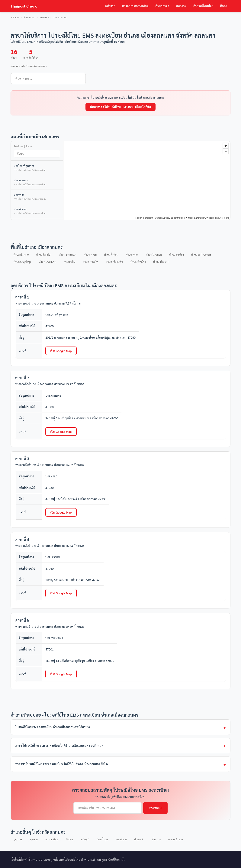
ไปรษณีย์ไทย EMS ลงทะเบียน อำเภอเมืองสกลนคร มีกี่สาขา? (53, 727)
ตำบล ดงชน (90, 254)
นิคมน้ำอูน (102, 839)
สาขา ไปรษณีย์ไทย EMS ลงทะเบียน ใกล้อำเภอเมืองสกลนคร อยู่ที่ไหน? (59, 745)
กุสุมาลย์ (18, 839)
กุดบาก (34, 839)
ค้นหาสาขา (162, 6)
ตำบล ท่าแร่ (132, 254)
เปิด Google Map (61, 351)
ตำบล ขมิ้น (69, 262)
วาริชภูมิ (85, 839)
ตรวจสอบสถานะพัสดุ (135, 6)
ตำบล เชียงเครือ (114, 262)
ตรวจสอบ (155, 808)
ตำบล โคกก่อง (44, 254)
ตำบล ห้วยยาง (161, 262)
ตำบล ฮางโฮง (177, 254)
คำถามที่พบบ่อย (203, 6)
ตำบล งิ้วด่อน (111, 254)
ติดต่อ (224, 6)
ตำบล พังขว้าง (138, 262)
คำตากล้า (139, 839)
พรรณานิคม (52, 839)
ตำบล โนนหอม (154, 254)
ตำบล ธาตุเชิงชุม (22, 262)
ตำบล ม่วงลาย (21, 254)
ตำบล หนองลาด (48, 262)
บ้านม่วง (156, 839)
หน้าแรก (110, 6)
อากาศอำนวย (175, 839)
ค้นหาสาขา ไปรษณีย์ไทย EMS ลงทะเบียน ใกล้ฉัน (120, 107)
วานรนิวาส (121, 839)
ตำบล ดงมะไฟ (91, 262)
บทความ (181, 6)
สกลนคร (44, 17)
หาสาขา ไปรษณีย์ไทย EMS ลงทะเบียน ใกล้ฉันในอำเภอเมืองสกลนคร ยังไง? (62, 764)
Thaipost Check (24, 6)
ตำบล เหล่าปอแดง (201, 254)
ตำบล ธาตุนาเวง (68, 254)
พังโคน (69, 839)
